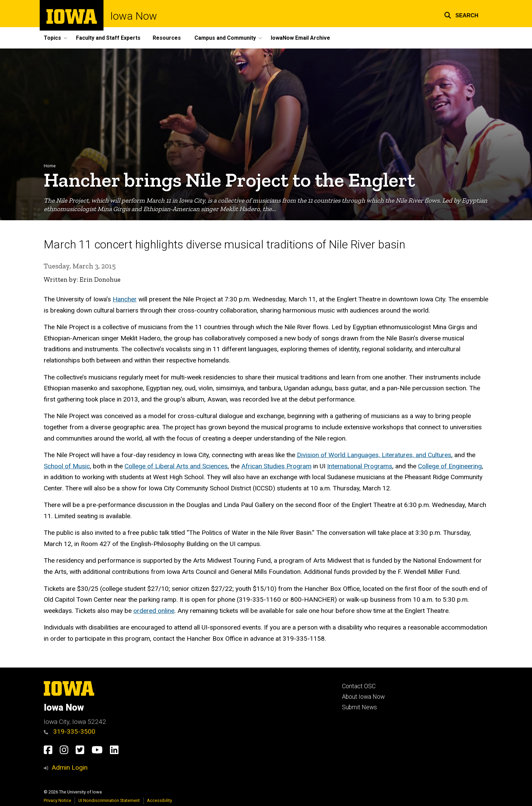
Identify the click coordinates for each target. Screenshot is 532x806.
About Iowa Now (363, 697)
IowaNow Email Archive (300, 38)
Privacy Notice (58, 800)
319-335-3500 (70, 732)
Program (299, 466)
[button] (461, 14)
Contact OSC (359, 686)
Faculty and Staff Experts (108, 38)
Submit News (359, 707)
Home (50, 166)
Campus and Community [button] (225, 38)
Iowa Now (134, 16)
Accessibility (159, 800)
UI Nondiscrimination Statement (109, 800)
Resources (167, 38)
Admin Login (70, 767)
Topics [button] (52, 38)
